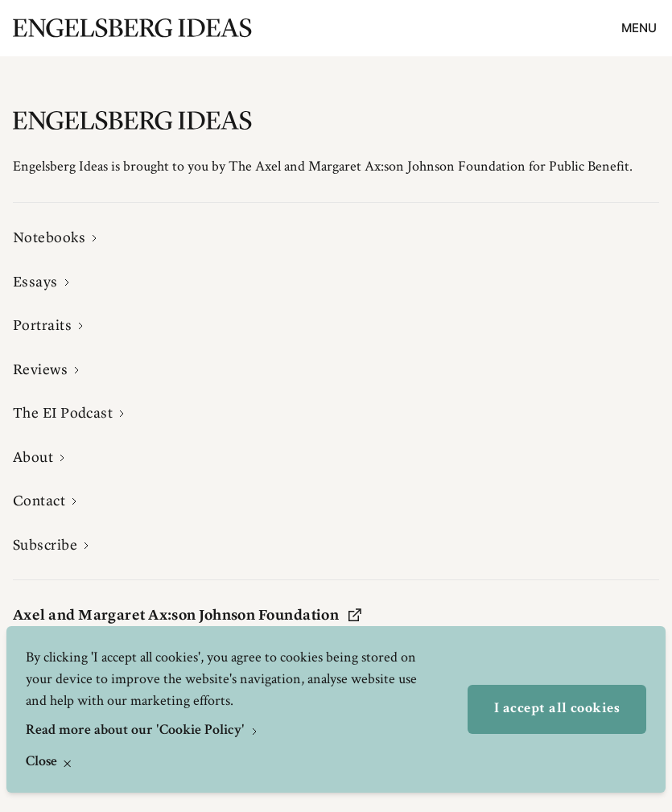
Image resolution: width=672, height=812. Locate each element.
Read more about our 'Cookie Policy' (137, 731)
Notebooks (49, 237)
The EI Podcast (63, 413)
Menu (639, 28)
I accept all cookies (557, 709)
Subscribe (45, 545)
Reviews (40, 369)
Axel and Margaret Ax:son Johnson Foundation (187, 615)
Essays (35, 282)
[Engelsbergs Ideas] (132, 28)
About (33, 457)
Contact (39, 501)
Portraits (42, 325)
